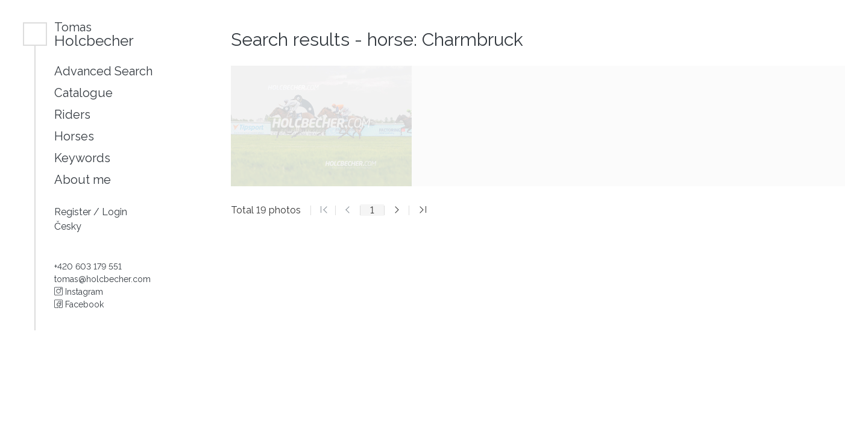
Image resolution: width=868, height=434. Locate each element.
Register (74, 212)
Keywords (82, 158)
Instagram (79, 292)
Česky (68, 226)
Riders (72, 115)
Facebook (79, 304)
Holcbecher (94, 34)
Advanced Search (103, 71)
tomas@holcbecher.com (102, 279)
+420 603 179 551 (88, 266)
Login (115, 212)
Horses (74, 136)
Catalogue (83, 93)
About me (83, 180)
